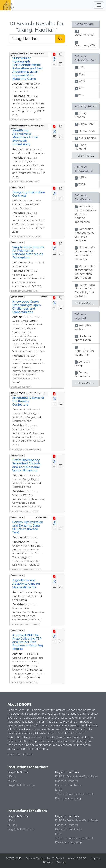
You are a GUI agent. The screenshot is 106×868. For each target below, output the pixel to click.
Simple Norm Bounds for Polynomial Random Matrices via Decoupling (28, 252)
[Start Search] (60, 39)
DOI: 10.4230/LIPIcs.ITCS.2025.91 (24, 291)
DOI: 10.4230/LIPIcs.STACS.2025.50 (25, 236)
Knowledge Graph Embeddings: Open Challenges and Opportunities (27, 307)
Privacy (47, 862)
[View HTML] (61, 54)
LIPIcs (11, 777)
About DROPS (77, 858)
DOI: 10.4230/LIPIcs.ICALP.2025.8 (25, 181)
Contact (62, 862)
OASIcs (12, 781)
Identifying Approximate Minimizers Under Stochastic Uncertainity (25, 137)
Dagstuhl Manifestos (68, 785)
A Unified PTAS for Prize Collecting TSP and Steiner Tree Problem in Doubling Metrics (28, 642)
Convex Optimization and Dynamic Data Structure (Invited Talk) (28, 527)
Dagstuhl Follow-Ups (21, 785)
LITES (59, 790)
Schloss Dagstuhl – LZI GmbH (45, 858)
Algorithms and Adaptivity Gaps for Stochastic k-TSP (26, 584)
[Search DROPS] (32, 39)
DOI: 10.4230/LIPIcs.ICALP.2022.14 (25, 449)
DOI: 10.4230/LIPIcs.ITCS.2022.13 (24, 511)
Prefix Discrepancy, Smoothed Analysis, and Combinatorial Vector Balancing (27, 465)
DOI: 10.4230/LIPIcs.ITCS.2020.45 (25, 624)
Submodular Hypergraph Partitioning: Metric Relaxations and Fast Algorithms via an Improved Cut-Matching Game (28, 68)
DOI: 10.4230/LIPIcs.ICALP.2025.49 (25, 120)
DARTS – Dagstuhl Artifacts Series (77, 777)
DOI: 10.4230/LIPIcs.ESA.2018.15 (24, 682)
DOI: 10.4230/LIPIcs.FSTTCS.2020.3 (25, 570)
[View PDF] (54, 54)
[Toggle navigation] (99, 5)
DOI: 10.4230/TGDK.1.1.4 (21, 387)
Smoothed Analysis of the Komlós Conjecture (28, 401)
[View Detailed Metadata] (54, 59)
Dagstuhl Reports (67, 781)
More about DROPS (20, 755)
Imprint (96, 858)
